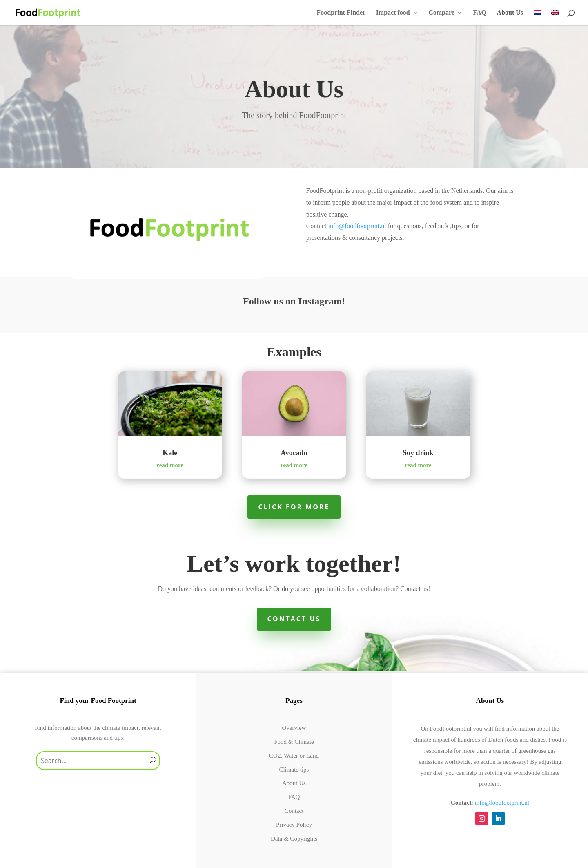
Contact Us (294, 619)
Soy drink (418, 453)
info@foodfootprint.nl (357, 226)
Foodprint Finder (341, 13)
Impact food (393, 13)
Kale (170, 453)
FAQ (480, 13)
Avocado (294, 453)
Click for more (294, 507)
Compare (441, 13)
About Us (510, 13)
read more (170, 465)
